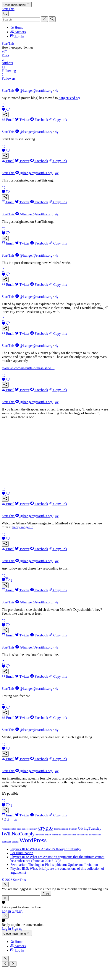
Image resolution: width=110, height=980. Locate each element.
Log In (17, 36)
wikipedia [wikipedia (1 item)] (6, 842)
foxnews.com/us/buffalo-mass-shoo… (28, 368)
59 (16, 819)
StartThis (8, 9)
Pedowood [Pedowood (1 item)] (67, 835)
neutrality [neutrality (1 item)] (56, 835)
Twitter (22, 120)
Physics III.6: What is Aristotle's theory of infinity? (46, 849)
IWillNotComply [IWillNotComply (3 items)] (18, 834)
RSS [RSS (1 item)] (74, 835)
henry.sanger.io (23, 527)
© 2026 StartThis (14, 880)
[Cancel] (44, 19)
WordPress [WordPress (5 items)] (33, 840)
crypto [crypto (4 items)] (46, 828)
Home (17, 28)
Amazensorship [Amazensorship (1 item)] (9, 829)
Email (8, 120)
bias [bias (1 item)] (19, 829)
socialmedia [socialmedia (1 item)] (83, 835)
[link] (55, 101)
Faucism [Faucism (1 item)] (73, 829)
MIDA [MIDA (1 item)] (48, 835)
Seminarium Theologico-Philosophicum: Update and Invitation (54, 865)
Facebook (39, 120)
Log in (6, 911)
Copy (46, 893)
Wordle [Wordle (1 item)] (15, 842)
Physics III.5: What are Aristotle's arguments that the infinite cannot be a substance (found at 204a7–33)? (57, 859)
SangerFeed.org (70, 98)
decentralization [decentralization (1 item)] (61, 829)
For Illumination (22, 853)
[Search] (5, 14)
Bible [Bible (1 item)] (24, 829)
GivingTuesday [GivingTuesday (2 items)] (90, 828)
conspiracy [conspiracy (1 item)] (32, 829)
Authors (18, 32)
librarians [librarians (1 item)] (40, 835)
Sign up (17, 911)
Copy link (58, 120)
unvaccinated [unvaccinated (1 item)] (95, 835)
